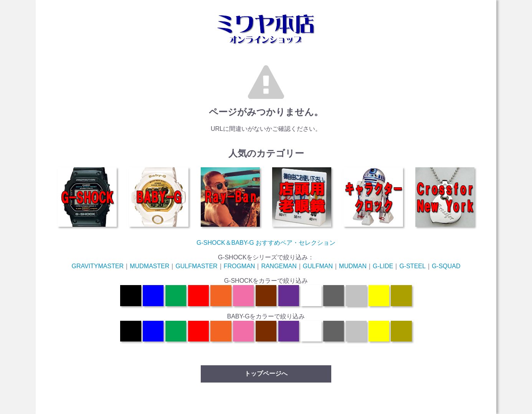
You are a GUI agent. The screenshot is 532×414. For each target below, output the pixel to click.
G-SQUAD (446, 266)
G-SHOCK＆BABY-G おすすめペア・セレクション (266, 243)
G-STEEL (412, 266)
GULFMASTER (196, 266)
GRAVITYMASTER (97, 266)
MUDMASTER (150, 266)
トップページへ (266, 374)
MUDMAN (353, 266)
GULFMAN (318, 266)
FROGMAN (240, 266)
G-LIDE (383, 266)
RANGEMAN (279, 266)
